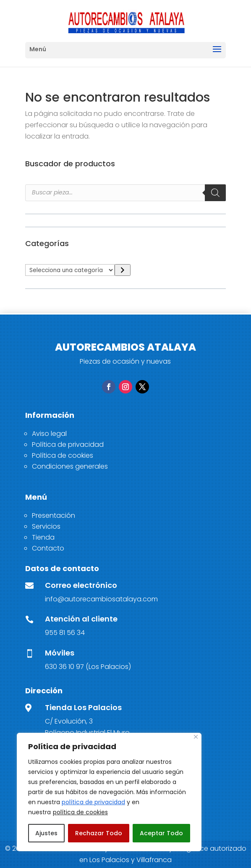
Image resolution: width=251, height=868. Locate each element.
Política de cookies (63, 455)
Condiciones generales (70, 466)
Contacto (48, 548)
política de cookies (80, 812)
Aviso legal (49, 434)
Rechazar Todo (99, 833)
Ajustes (46, 833)
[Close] (196, 737)
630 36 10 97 (64, 667)
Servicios (46, 526)
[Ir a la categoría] (122, 270)
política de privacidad (93, 802)
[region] (109, 792)
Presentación (54, 515)
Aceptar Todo (161, 833)
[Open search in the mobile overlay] (125, 193)
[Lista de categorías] (70, 270)
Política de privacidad (68, 444)
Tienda (43, 537)
